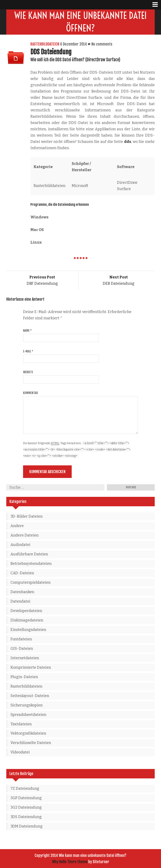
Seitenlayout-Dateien (30, 696)
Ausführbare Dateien (29, 554)
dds (128, 142)
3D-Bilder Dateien (27, 516)
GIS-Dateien (22, 649)
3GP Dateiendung (26, 798)
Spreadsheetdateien (28, 715)
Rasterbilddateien (45, 44)
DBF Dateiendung (42, 280)
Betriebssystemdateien (31, 564)
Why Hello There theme (70, 862)
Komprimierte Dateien (31, 667)
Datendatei (20, 601)
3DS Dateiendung (26, 817)
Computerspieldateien (31, 582)
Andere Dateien (25, 535)
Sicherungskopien (27, 705)
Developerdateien (26, 611)
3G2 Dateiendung (26, 807)
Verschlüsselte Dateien (31, 743)
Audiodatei (20, 545)
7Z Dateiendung (25, 788)
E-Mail (28, 351)
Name (27, 331)
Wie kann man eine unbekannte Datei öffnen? (81, 22)
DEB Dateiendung (119, 280)
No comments (102, 44)
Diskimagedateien (27, 620)
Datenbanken (22, 592)
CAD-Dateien (22, 573)
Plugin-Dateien (24, 677)
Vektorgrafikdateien (28, 733)
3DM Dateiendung (27, 826)
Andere (17, 526)
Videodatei (20, 752)
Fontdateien (21, 639)
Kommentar (30, 393)
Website (28, 372)
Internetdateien (25, 658)
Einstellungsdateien (28, 630)
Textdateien (21, 724)
